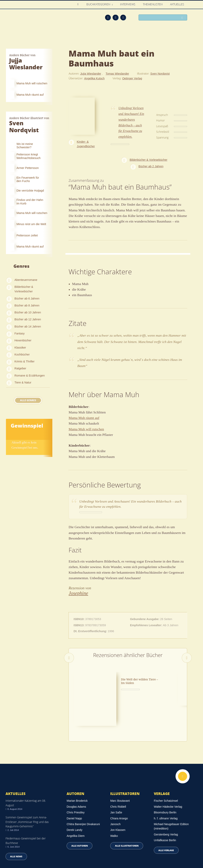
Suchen (183, 18)
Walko (114, 803)
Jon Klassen (118, 798)
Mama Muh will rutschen (86, 429)
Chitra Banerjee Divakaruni (83, 792)
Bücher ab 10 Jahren (28, 312)
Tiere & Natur (23, 382)
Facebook (115, 18)
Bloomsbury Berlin (165, 780)
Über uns (150, 853)
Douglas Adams (76, 775)
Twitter (123, 18)
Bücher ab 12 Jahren (28, 319)
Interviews (128, 4)
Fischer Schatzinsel (166, 769)
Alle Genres (28, 400)
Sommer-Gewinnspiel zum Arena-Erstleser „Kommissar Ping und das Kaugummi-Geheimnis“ (27, 790)
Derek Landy (74, 798)
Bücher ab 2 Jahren (151, 166)
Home (79, 4)
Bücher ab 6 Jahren (27, 299)
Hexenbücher (23, 340)
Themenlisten (153, 4)
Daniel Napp (74, 786)
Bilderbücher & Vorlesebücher (24, 289)
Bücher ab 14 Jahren (28, 327)
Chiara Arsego (119, 786)
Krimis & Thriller (24, 361)
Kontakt (134, 853)
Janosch (115, 792)
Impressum (13, 852)
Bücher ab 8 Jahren (27, 305)
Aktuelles (177, 4)
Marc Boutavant (120, 769)
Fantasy (20, 333)
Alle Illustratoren (127, 814)
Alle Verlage (166, 818)
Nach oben (183, 744)
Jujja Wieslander (91, 74)
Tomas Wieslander (117, 74)
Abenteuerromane (26, 280)
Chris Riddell (118, 775)
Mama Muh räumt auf (84, 418)
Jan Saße (116, 780)
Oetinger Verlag (132, 78)
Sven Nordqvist (160, 74)
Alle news (16, 824)
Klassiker (20, 348)
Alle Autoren (80, 814)
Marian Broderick (77, 769)
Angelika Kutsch (94, 78)
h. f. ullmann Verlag (166, 786)
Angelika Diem (76, 803)
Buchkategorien (99, 4)
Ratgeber (20, 368)
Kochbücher (22, 355)
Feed (108, 18)
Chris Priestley (76, 780)
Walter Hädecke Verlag (168, 775)
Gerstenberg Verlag (166, 802)
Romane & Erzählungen (30, 376)
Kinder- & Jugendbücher (86, 144)
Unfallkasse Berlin (165, 808)
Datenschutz (14, 847)
